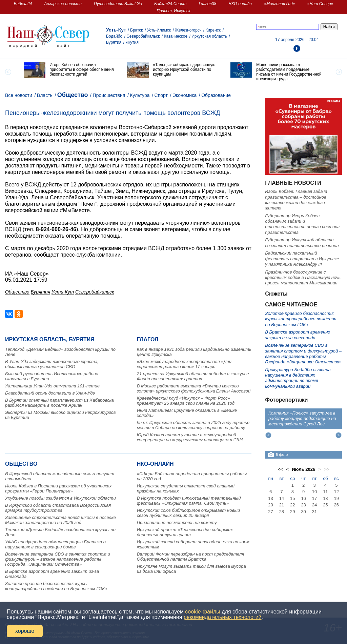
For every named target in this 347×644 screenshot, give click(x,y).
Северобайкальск (143, 36)
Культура (140, 95)
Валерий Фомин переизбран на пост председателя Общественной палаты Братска (191, 557)
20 (270, 505)
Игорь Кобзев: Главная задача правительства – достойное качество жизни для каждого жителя (296, 200)
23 (303, 505)
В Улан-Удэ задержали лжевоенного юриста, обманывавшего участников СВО (52, 364)
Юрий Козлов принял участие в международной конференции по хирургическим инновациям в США (190, 437)
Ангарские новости (63, 4)
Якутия (132, 42)
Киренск (213, 30)
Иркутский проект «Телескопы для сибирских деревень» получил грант (185, 532)
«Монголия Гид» (279, 4)
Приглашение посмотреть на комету (177, 522)
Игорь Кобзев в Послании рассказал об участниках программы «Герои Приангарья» (58, 488)
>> (327, 469)
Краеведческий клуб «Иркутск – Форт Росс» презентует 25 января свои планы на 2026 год (186, 401)
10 (314, 492)
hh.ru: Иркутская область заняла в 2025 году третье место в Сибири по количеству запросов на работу (193, 425)
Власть (45, 95)
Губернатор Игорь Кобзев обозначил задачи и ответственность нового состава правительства (302, 224)
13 (270, 498)
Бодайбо (114, 36)
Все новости (19, 95)
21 (282, 505)
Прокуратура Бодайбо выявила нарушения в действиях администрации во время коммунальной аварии (298, 378)
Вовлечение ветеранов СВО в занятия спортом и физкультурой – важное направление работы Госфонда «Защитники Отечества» (58, 559)
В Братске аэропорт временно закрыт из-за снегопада (298, 335)
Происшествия (109, 95)
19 (336, 498)
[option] (70, 70)
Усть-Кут (116, 30)
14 (282, 498)
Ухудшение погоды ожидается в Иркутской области (60, 498)
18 (325, 498)
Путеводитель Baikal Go (118, 4)
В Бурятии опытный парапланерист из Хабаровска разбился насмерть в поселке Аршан (59, 403)
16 (303, 498)
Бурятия (114, 42)
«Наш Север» (320, 4)
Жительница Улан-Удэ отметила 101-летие (52, 386)
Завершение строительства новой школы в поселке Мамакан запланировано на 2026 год (60, 520)
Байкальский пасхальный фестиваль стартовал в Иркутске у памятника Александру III (302, 259)
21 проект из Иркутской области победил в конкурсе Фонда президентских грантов (193, 376)
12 (336, 492)
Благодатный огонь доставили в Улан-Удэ (50, 393)
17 (314, 498)
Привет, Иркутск (173, 11)
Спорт (161, 95)
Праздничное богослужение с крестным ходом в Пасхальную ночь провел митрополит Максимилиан (303, 278)
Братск (137, 30)
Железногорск (188, 30)
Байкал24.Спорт (170, 4)
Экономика (185, 95)
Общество (73, 95)
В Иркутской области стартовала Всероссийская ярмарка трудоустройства (58, 508)
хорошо (25, 631)
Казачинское (176, 36)
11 (325, 492)
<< (280, 469)
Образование (216, 95)
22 (292, 505)
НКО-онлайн (240, 4)
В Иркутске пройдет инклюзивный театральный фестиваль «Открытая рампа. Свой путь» (189, 501)
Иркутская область (209, 36)
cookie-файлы (202, 612)
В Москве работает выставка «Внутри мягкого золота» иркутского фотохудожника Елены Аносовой (194, 388)
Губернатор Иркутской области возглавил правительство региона (302, 243)
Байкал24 (23, 4)
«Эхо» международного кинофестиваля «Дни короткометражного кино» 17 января (184, 364)
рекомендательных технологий (223, 617)
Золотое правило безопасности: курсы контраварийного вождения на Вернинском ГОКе (56, 586)
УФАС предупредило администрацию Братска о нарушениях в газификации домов (55, 544)
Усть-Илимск (159, 30)
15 (292, 498)
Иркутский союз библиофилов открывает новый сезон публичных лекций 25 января (188, 513)
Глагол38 (208, 4)
